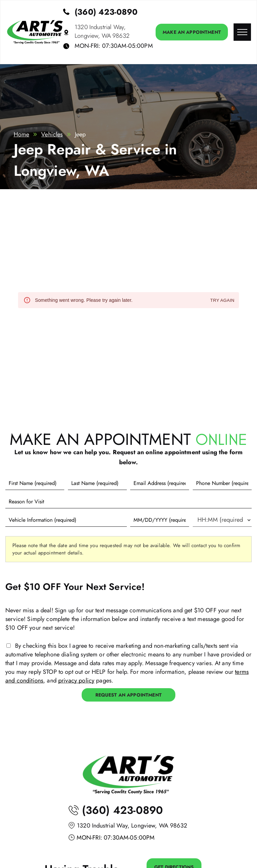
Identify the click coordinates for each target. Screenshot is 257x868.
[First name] (35, 483)
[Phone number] (222, 483)
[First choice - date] (160, 520)
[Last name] (97, 483)
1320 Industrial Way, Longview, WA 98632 (102, 31)
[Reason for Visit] (128, 502)
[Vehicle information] (66, 520)
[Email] (160, 483)
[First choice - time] (222, 520)
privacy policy (76, 680)
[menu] (242, 32)
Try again (222, 301)
